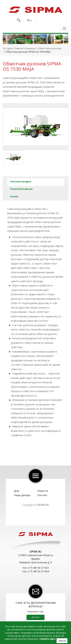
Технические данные (21, 189)
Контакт (42, 495)
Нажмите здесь (48, 639)
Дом (16, 491)
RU (29, 20)
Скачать (14, 196)
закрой (62, 641)
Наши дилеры (22, 495)
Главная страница (25, 48)
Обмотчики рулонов (50, 48)
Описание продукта (21, 182)
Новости (43, 491)
